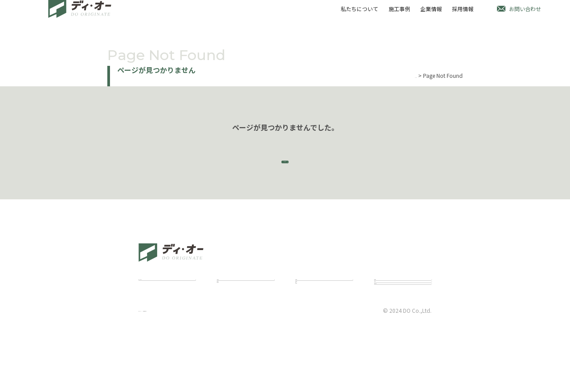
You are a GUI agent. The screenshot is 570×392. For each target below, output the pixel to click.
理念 (301, 328)
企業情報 (430, 15)
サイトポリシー (157, 375)
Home (409, 75)
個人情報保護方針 (210, 375)
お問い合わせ (525, 15)
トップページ (285, 169)
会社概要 (306, 339)
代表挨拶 (306, 317)
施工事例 (398, 15)
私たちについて (358, 15)
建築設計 (228, 317)
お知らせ (385, 320)
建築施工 (228, 328)
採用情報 (462, 15)
